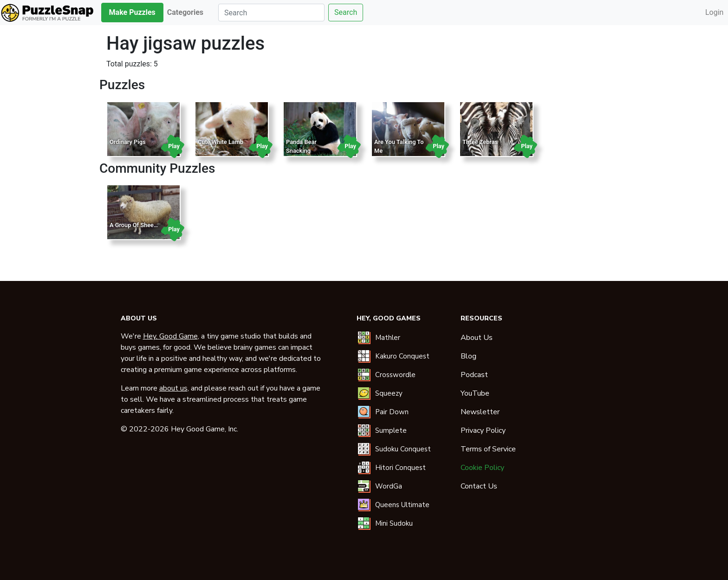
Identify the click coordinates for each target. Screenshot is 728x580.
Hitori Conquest (400, 468)
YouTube (475, 393)
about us (173, 388)
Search (346, 12)
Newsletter (480, 412)
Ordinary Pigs (128, 142)
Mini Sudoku (394, 523)
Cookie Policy (482, 468)
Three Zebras (480, 142)
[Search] (271, 13)
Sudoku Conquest (403, 449)
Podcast (474, 375)
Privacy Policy (483, 430)
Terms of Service (488, 449)
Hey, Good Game (170, 336)
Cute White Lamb (221, 142)
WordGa (389, 486)
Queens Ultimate (402, 505)
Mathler (388, 338)
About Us (477, 338)
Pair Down (392, 412)
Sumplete (391, 430)
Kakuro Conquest (402, 356)
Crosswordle (395, 375)
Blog (468, 356)
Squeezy (389, 393)
